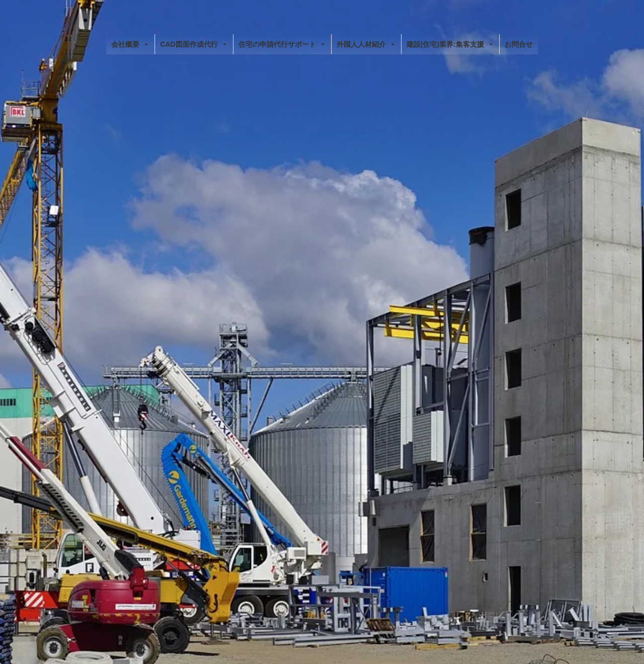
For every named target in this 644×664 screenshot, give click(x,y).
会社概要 (130, 44)
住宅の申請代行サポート (282, 44)
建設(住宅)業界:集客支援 (450, 44)
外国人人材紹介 (366, 44)
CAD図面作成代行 (194, 44)
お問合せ (519, 44)
